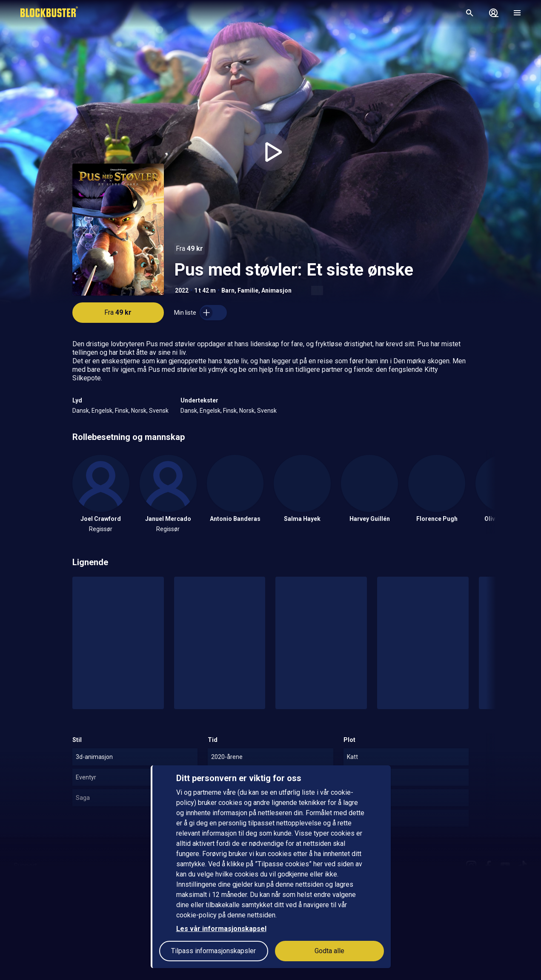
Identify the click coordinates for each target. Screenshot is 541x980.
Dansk (81, 411)
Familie (248, 290)
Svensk (159, 411)
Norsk (139, 411)
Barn (228, 290)
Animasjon (276, 290)
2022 (182, 290)
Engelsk (102, 411)
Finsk (122, 411)
